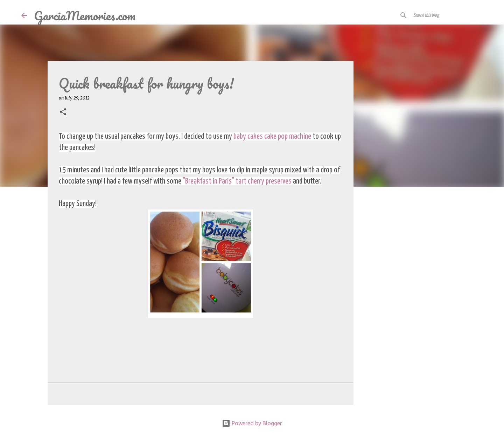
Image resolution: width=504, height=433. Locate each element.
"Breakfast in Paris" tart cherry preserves (237, 181)
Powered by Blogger (252, 423)
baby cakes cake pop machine (272, 136)
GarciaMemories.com (85, 15)
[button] (63, 112)
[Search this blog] (447, 15)
